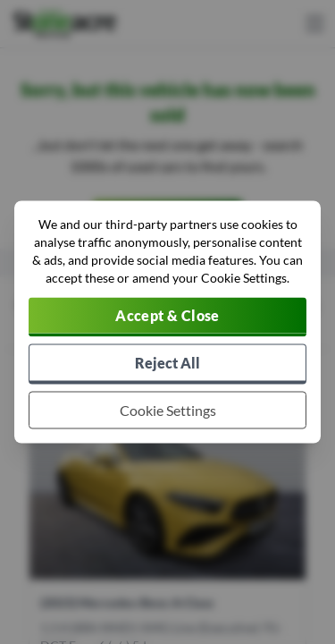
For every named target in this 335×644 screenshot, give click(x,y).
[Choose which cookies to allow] (167, 411)
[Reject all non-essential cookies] (167, 364)
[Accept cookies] (167, 318)
